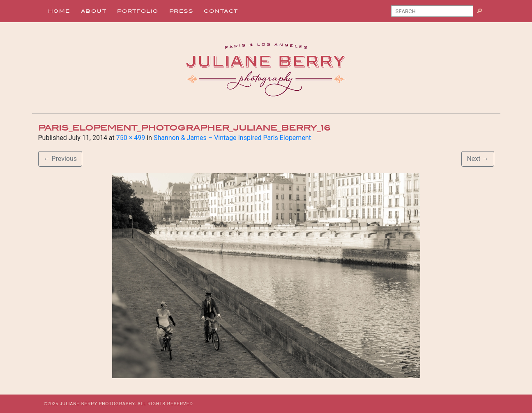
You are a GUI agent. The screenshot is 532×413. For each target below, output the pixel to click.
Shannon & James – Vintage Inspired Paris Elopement (232, 138)
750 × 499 (131, 138)
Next (478, 159)
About (94, 11)
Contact (221, 11)
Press (181, 11)
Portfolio (138, 11)
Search (482, 13)
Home (59, 11)
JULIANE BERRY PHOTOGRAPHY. (98, 404)
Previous (60, 159)
